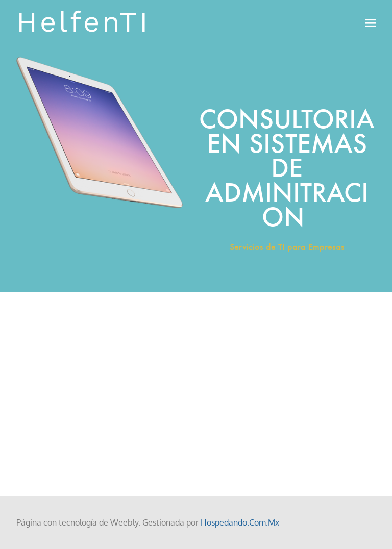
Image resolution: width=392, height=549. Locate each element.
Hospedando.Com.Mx (240, 522)
